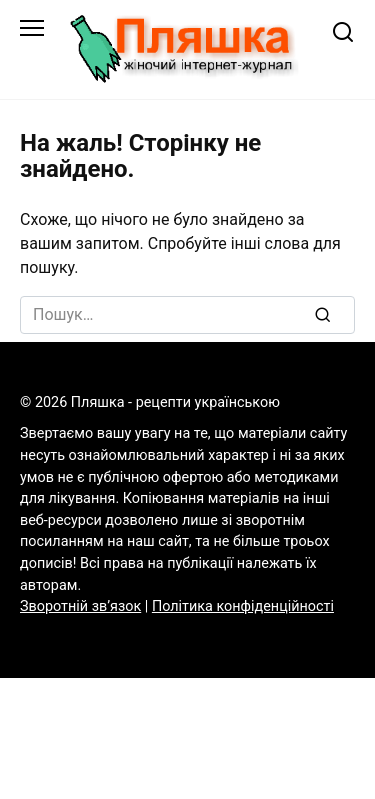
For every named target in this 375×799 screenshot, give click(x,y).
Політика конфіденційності (243, 606)
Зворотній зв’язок (80, 606)
